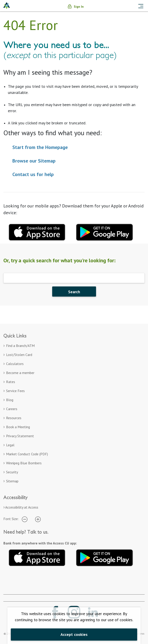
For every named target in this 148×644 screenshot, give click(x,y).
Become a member (20, 373)
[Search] (74, 278)
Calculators (15, 364)
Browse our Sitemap (34, 161)
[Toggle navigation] (141, 6)
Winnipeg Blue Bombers (24, 463)
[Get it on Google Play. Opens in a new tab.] (105, 557)
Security (12, 472)
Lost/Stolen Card (19, 355)
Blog (10, 400)
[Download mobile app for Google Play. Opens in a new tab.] (105, 232)
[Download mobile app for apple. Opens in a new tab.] (37, 232)
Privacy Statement (20, 436)
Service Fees (15, 391)
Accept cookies (74, 634)
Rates (11, 382)
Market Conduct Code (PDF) (27, 454)
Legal (10, 445)
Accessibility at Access (22, 507)
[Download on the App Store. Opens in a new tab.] (37, 557)
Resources (14, 418)
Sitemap (12, 481)
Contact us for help (33, 174)
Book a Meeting (18, 427)
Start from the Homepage (40, 147)
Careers (12, 409)
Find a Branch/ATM (20, 346)
